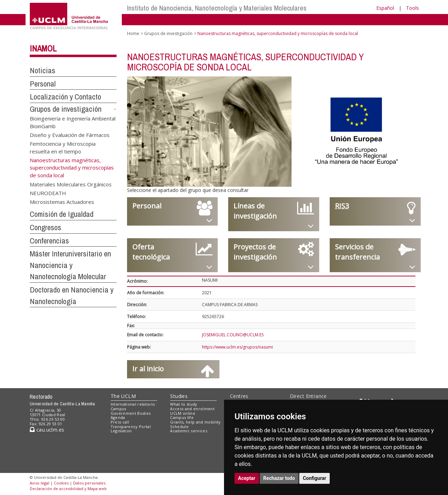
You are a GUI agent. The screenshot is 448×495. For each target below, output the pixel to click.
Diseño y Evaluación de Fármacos (70, 135)
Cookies (61, 483)
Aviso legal (40, 483)
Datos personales (89, 483)
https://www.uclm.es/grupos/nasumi (237, 347)
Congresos (45, 227)
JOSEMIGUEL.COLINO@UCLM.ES (233, 335)
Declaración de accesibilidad (57, 489)
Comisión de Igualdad (62, 214)
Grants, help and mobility (195, 422)
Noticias (43, 70)
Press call (120, 422)
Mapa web (97, 489)
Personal (43, 84)
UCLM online (183, 413)
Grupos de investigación (66, 109)
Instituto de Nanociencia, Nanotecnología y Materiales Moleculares (217, 8)
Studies (179, 396)
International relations (133, 404)
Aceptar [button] (247, 478)
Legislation (121, 431)
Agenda (118, 417)
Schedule (179, 427)
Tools (412, 8)
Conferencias (49, 241)
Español (385, 8)
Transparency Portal (131, 427)
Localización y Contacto (65, 97)
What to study (184, 404)
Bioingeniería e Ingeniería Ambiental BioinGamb (73, 122)
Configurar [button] (314, 478)
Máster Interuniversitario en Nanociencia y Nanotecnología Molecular (70, 265)
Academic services (189, 431)
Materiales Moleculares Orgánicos (71, 184)
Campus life (182, 417)
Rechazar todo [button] (279, 478)
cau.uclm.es (47, 430)
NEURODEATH (48, 193)
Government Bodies (131, 413)
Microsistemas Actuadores (62, 202)
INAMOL (43, 48)
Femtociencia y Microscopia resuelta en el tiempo (63, 147)
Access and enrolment (192, 409)
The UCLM (123, 396)
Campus (118, 409)
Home (133, 33)
